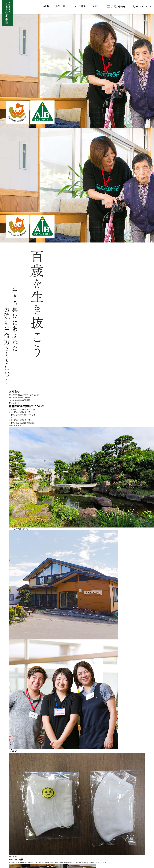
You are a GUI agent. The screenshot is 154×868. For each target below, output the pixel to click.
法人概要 (44, 6)
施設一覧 (60, 6)
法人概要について (21, 529)
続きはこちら (101, 862)
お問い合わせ (118, 7)
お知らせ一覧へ (15, 403)
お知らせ (97, 6)
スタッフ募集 (79, 6)
